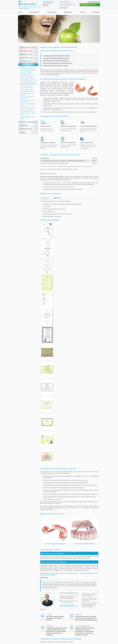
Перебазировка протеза (26, 54)
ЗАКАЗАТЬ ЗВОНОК (90, 5)
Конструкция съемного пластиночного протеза (57, 56)
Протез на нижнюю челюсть (27, 78)
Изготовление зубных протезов (28, 47)
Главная (42, 47)
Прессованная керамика (26, 129)
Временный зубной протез (27, 111)
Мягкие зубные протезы (26, 72)
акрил (53, 85)
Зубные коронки (24, 125)
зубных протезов (48, 4)
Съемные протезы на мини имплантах (27, 94)
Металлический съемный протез (28, 70)
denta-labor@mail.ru (65, 2)
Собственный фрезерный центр (89, 572)
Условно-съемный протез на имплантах (27, 98)
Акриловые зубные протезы (27, 68)
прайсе (71, 169)
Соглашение (23, 132)
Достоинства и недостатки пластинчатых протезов (58, 63)
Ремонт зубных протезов (26, 51)
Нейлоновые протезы (25, 74)
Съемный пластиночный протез (29, 84)
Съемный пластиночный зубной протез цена (56, 58)
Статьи (82, 12)
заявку (47, 509)
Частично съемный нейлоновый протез (28, 105)
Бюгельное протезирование (48, 574)
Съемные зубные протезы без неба (29, 80)
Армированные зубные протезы (28, 107)
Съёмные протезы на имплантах (28, 82)
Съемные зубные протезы (27, 86)
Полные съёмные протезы (27, 88)
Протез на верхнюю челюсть (27, 76)
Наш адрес (96, 12)
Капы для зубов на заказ (26, 58)
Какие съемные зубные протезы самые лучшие (64, 572)
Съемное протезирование (26, 65)
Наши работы (52, 12)
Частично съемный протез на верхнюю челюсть (27, 117)
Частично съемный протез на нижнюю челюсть (27, 101)
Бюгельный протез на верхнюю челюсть (28, 114)
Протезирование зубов (26, 61)
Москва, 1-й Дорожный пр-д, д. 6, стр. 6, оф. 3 (67, 6)
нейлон (59, 85)
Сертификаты (34, 12)
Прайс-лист (68, 12)
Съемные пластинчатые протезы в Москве (56, 66)
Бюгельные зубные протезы (27, 90)
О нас (20, 12)
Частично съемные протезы (27, 91)
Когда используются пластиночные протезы (56, 61)
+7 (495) (94, 2)
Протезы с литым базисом (27, 109)
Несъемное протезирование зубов (29, 122)
